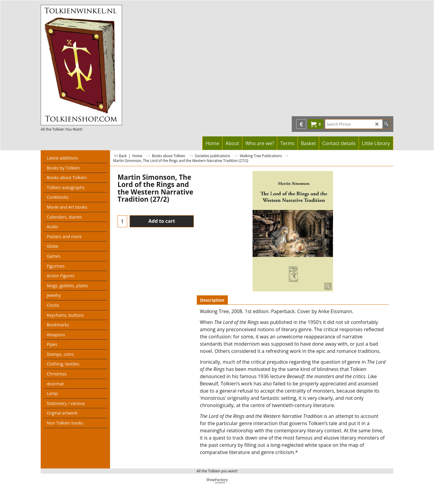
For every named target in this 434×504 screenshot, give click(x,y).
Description (212, 300)
